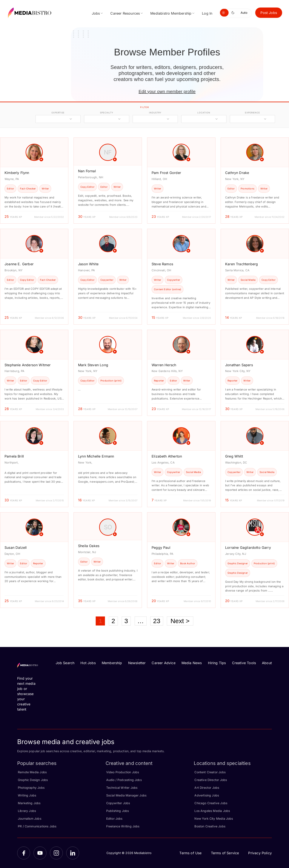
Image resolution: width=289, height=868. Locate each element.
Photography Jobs (31, 788)
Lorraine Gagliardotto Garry (248, 548)
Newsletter (137, 663)
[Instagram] (56, 853)
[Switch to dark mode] (234, 13)
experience (252, 113)
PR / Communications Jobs (37, 826)
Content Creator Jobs (210, 772)
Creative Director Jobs (211, 780)
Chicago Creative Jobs (211, 803)
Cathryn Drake (237, 173)
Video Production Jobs (123, 772)
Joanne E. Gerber (19, 264)
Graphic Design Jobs (33, 780)
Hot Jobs (88, 663)
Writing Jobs (27, 795)
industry (155, 113)
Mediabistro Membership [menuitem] (171, 13)
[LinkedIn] (73, 853)
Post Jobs (269, 13)
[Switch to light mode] (224, 13)
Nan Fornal (87, 171)
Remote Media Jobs (32, 772)
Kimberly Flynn (17, 173)
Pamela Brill (14, 456)
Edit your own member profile (167, 92)
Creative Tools (244, 663)
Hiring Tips (217, 663)
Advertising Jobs (207, 795)
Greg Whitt (234, 456)
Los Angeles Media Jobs (212, 811)
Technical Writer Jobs (122, 788)
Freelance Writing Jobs (123, 826)
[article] (34, 181)
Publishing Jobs (118, 811)
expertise (58, 113)
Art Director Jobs (207, 788)
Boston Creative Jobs (210, 826)
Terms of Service (225, 853)
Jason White (88, 264)
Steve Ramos (162, 264)
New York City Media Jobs (214, 818)
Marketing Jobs (29, 803)
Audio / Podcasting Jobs (124, 780)
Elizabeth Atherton (167, 456)
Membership (112, 663)
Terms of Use (190, 853)
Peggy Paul (161, 548)
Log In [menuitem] (207, 13)
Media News (192, 663)
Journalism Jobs (30, 818)
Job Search (65, 663)
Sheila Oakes (89, 546)
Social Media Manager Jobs (126, 795)
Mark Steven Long (93, 365)
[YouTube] (40, 853)
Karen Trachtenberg (241, 264)
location (204, 113)
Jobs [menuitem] (96, 13)
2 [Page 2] (113, 621)
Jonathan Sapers (239, 365)
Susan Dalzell (16, 548)
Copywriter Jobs (118, 803)
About (267, 663)
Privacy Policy (260, 853)
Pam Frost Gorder (166, 173)
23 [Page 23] (157, 621)
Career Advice (163, 663)
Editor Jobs (114, 818)
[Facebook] (24, 853)
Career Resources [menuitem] (125, 13)
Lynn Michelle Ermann (96, 456)
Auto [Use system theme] (244, 13)
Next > (180, 621)
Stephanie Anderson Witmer (28, 365)
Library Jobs (27, 811)
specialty (107, 113)
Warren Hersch (164, 365)
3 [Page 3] (126, 621)
